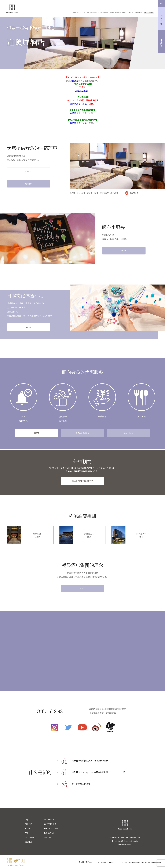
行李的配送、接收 (51, 828)
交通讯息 (130, 12)
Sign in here (128, 433)
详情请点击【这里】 (79, 104)
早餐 (124, 12)
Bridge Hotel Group (106, 862)
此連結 (75, 81)
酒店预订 (162, 18)
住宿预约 (29, 184)
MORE (124, 251)
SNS (162, 3)
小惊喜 (83, 12)
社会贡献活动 (49, 833)
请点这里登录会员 (82, 433)
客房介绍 (76, 12)
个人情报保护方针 (86, 862)
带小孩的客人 (49, 819)
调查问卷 (48, 837)
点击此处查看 (81, 90)
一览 (123, 772)
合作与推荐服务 (115, 12)
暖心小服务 (104, 12)
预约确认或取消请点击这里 (82, 481)
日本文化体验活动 (93, 12)
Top (27, 819)
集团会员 (162, 41)
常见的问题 (139, 12)
